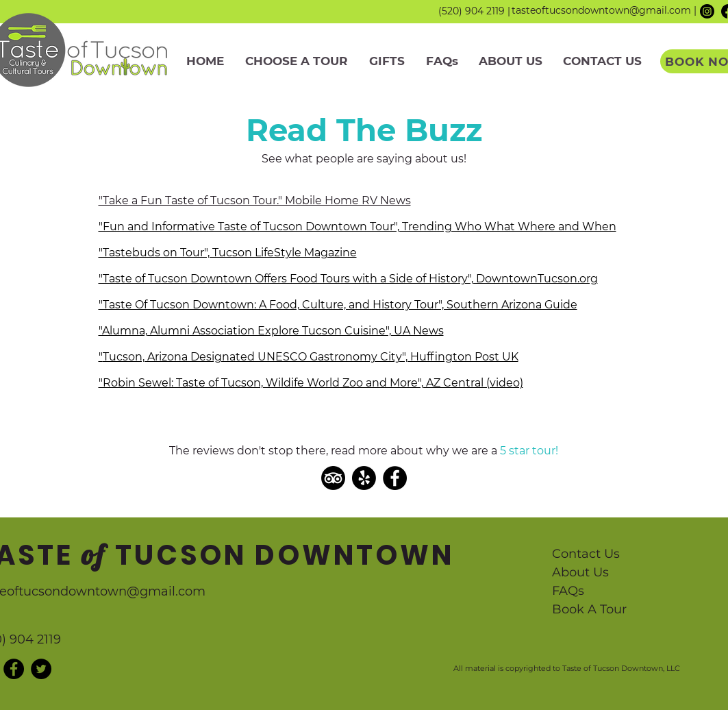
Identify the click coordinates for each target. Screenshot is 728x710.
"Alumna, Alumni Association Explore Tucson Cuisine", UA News (271, 331)
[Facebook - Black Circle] (14, 669)
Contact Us (586, 554)
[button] (297, 61)
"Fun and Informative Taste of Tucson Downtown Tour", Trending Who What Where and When (357, 227)
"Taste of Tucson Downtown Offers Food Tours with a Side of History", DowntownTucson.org (348, 279)
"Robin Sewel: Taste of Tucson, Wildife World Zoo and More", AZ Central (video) (311, 383)
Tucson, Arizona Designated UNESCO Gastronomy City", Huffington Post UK (311, 357)
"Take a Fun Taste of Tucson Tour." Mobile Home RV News (255, 200)
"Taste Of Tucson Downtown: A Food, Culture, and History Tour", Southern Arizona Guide (338, 305)
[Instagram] (707, 11)
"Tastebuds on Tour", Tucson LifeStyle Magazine (228, 253)
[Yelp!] (364, 478)
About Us (580, 572)
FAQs (568, 591)
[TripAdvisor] (333, 478)
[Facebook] (395, 478)
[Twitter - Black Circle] (41, 669)
